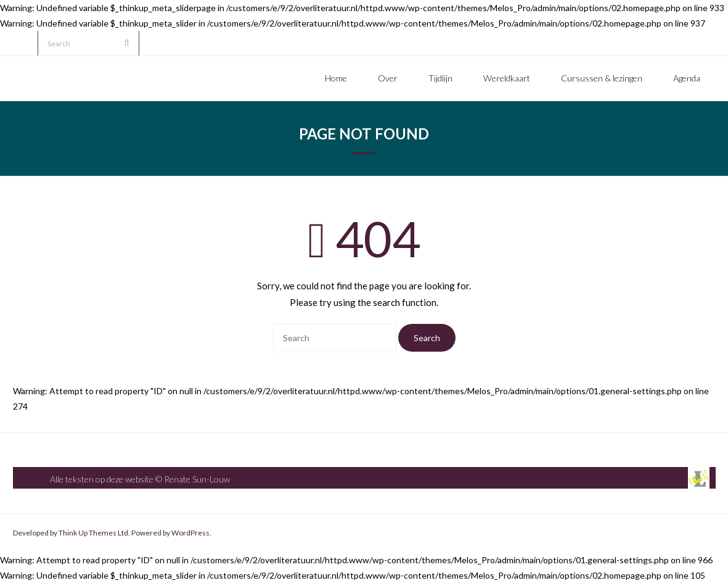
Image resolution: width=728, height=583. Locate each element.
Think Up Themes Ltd (93, 533)
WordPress (190, 533)
